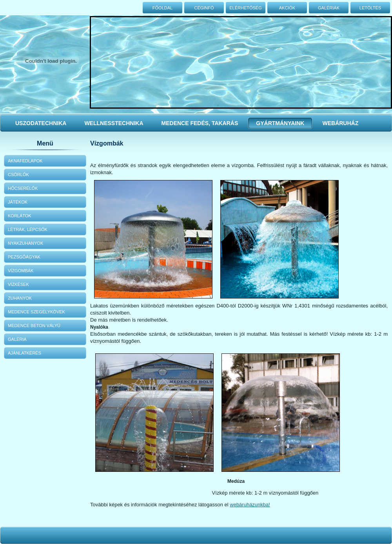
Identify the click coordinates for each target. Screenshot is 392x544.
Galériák (329, 8)
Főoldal (162, 8)
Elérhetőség (246, 8)
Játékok (18, 202)
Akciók (287, 8)
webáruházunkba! (250, 505)
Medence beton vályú (34, 326)
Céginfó (204, 8)
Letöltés (370, 8)
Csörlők (18, 175)
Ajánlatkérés (24, 353)
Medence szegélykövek (36, 312)
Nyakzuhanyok (25, 243)
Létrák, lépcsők (28, 229)
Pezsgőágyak (24, 257)
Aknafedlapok (25, 161)
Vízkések (18, 284)
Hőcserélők (23, 188)
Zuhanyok (20, 298)
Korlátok (20, 216)
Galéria (17, 339)
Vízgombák (21, 271)
